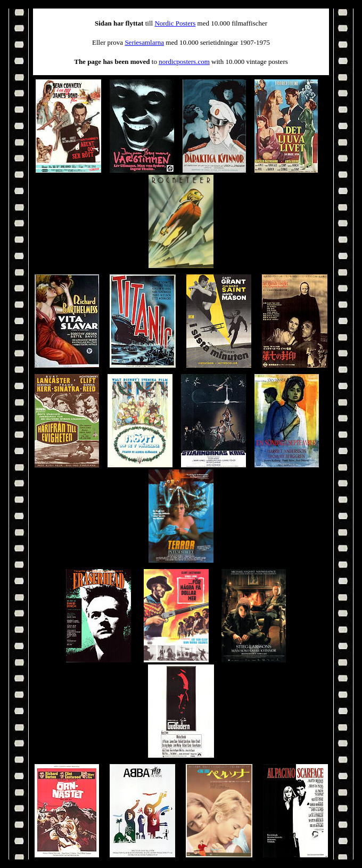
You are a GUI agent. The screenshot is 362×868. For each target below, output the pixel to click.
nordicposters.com (184, 62)
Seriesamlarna (144, 42)
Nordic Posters (175, 23)
